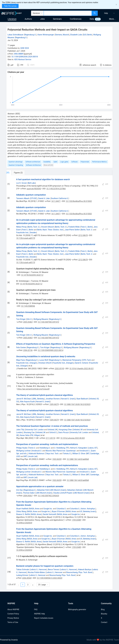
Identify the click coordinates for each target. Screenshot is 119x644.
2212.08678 (83, 235)
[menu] (109, 13)
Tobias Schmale (23, 570)
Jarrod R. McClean (24, 399)
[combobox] (68, 13)
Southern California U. (60, 198)
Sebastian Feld (43, 490)
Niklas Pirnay (21, 227)
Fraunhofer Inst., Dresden (26, 233)
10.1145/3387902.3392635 (48, 496)
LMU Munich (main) (58, 490)
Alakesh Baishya (85, 570)
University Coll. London (34, 430)
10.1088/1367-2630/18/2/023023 (77, 404)
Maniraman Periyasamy (72, 360)
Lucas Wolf (44, 360)
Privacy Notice (13, 618)
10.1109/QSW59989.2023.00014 (50, 350)
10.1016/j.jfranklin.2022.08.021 (81, 369)
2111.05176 (50, 438)
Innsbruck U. (37, 451)
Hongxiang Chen (65, 430)
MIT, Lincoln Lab (30, 456)
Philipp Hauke (22, 448)
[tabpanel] (59, 382)
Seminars (57, 19)
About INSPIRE (13, 609)
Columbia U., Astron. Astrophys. (83, 509)
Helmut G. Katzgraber (78, 448)
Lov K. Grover (22, 183)
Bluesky (104, 614)
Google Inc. (48, 509)
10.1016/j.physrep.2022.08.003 (73, 438)
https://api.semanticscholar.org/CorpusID (33, 389)
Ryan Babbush (82, 399)
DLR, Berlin (87, 35)
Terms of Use (13, 622)
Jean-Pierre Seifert (72, 230)
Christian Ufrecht (45, 363)
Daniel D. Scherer (81, 363)
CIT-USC (34, 198)
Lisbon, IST (93, 448)
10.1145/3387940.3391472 (48, 322)
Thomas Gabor (29, 493)
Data (92, 19)
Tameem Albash (23, 198)
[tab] (15, 173)
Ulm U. (29, 319)
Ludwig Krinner (22, 575)
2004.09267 (28, 496)
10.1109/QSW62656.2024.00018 (25, 57)
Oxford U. (53, 432)
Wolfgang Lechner (24, 451)
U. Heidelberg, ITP (61, 448)
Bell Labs (32, 183)
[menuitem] (106, 13)
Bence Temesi (53, 570)
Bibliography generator (77, 609)
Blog (103, 609)
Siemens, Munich (62, 35)
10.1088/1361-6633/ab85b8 (78, 459)
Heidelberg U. (45, 448)
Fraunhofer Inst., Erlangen (26, 363)
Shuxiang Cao (29, 432)
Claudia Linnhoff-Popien (63, 493)
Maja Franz (21, 360)
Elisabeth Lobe (76, 35)
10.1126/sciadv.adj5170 (26, 238)
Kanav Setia (25, 435)
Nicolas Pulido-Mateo (36, 572)
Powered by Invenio (9, 640)
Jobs (42, 19)
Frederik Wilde (74, 227)
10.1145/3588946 (28, 306)
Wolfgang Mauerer (41, 319)
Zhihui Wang (21, 511)
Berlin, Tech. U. (34, 227)
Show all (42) (48, 165)
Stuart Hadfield (22, 509)
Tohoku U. (67, 454)
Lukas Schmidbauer (15, 35)
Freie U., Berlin (87, 227)
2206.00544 (27, 578)
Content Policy (13, 614)
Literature (12, 19)
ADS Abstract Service (23, 59)
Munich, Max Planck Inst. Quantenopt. (61, 451)
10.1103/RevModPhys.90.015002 (79, 201)
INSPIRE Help (40, 614)
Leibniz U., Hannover (38, 570)
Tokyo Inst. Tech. (52, 454)
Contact (104, 622)
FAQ (36, 609)
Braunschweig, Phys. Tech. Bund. (79, 572)
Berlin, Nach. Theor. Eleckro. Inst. (50, 230)
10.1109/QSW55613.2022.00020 (49, 578)
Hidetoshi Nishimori (36, 454)
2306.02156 (28, 350)
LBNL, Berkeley (38, 399)
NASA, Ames (34, 509)
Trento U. (32, 448)
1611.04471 (56, 201)
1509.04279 (54, 404)
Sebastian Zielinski (75, 490)
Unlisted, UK (52, 430)
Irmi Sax (20, 490)
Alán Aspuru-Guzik (27, 402)
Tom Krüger (21, 319)
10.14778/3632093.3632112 (32, 275)
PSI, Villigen (35, 435)
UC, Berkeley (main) (88, 511)
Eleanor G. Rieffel (23, 514)
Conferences (76, 19)
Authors (28, 19)
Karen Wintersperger (46, 35)
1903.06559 (57, 459)
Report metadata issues (44, 618)
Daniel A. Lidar (44, 198)
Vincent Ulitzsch (47, 227)
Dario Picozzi (63, 432)
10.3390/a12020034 (24, 523)
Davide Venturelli (49, 514)
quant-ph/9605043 (34, 189)
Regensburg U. (30, 35)
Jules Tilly (20, 430)
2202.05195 (59, 369)
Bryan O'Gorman (58, 511)
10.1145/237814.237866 (56, 189)
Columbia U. (61, 509)
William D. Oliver (79, 454)
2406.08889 (19, 54)
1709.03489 (76, 520)
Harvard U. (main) (68, 399)
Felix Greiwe (21, 347)
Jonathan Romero (53, 399)
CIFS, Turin (87, 360)
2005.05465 (28, 322)
